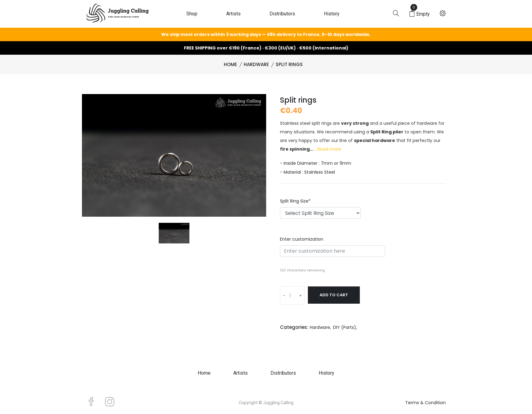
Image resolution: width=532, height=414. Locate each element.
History (332, 14)
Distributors (282, 14)
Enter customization (302, 239)
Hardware (256, 64)
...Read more (328, 149)
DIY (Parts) (345, 327)
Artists (233, 14)
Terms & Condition (425, 403)
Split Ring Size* (295, 201)
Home (230, 64)
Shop (192, 14)
